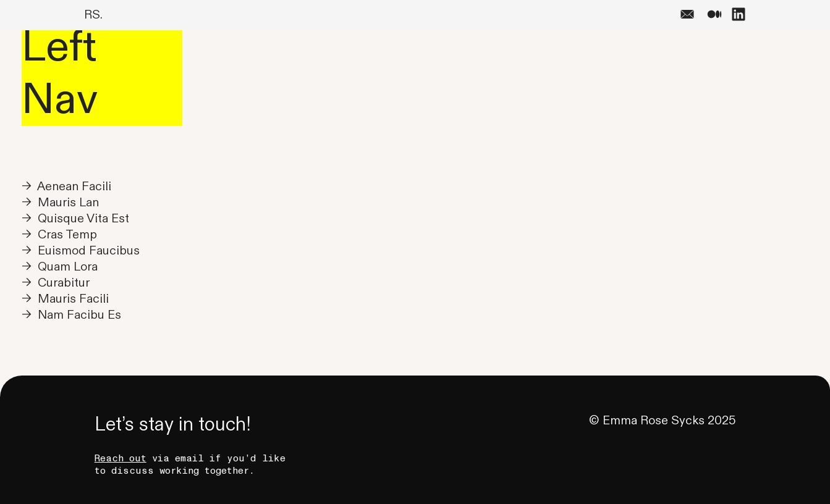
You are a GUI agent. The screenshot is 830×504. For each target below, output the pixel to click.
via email (149, 459)
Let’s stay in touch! (173, 425)
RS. (93, 15)
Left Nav (60, 73)
